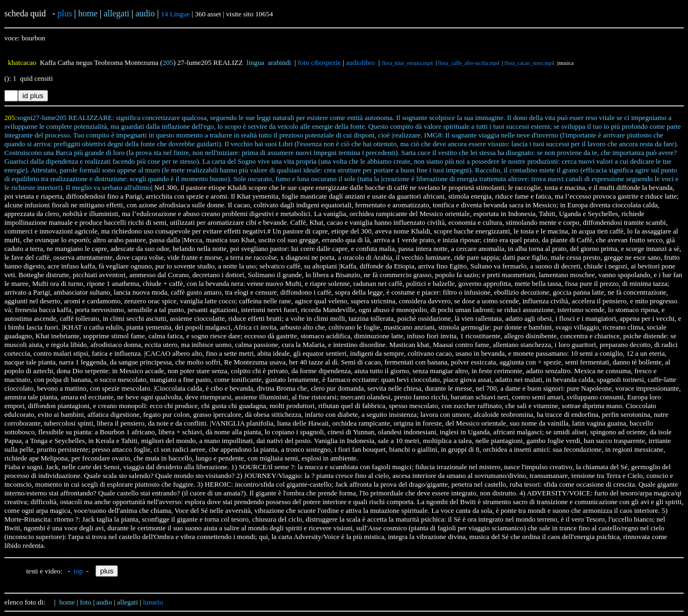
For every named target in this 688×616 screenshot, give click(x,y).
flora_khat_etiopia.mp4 (408, 63)
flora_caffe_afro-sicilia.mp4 (469, 63)
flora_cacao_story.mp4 (530, 63)
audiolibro (360, 62)
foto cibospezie (319, 62)
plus (65, 13)
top (78, 571)
